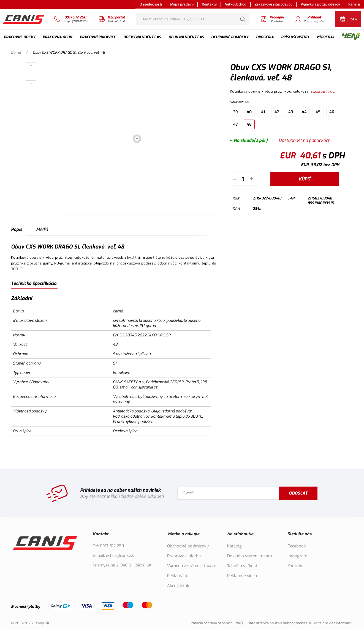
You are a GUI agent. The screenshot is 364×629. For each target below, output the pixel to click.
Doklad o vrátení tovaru (250, 556)
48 (249, 124)
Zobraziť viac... (325, 91)
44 (304, 112)
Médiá (42, 229)
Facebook (297, 546)
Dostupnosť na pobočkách (305, 140)
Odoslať (299, 493)
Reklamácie (178, 576)
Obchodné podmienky (188, 546)
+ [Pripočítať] (252, 179)
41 (263, 112)
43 (291, 112)
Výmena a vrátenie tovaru (192, 566)
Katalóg (234, 546)
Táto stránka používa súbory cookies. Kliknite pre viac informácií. (301, 623)
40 (249, 112)
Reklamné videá (242, 576)
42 (277, 112)
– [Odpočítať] (235, 179)
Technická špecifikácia (34, 283)
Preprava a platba (184, 556)
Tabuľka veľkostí (243, 566)
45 (318, 112)
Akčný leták (178, 586)
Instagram (297, 556)
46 (332, 112)
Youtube (295, 566)
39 (236, 112)
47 (236, 124)
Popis (17, 229)
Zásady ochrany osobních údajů (217, 623)
